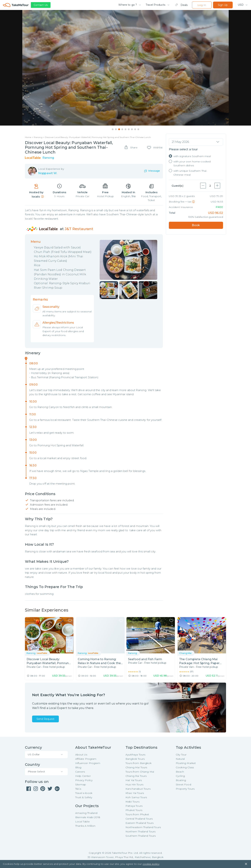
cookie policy (151, 864)
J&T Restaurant (79, 229)
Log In (202, 5)
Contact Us (41, 5)
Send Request (45, 719)
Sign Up (223, 5)
